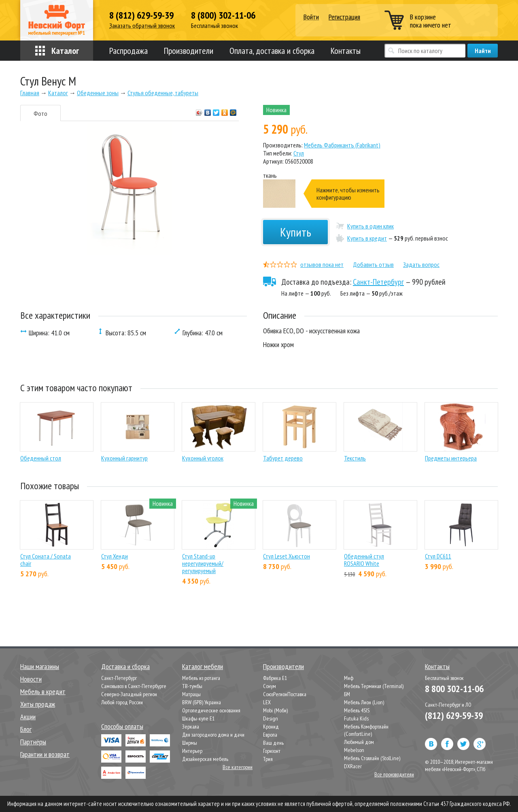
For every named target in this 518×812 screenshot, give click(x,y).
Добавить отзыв (373, 264)
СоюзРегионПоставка (285, 694)
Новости (31, 679)
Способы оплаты (122, 726)
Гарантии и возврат (45, 754)
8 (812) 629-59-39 (141, 15)
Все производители (394, 774)
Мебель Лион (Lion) (364, 702)
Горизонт (272, 751)
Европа (270, 735)
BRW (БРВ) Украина (202, 702)
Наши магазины (40, 666)
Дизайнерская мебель (205, 759)
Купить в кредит (367, 238)
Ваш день (273, 743)
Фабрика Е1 (275, 678)
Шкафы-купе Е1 (198, 718)
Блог (26, 729)
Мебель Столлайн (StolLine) (372, 758)
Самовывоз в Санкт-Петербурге (134, 686)
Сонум (270, 686)
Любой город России (122, 702)
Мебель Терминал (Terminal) (374, 686)
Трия (268, 759)
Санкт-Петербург (378, 282)
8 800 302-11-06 (454, 689)
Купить (296, 232)
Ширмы (190, 743)
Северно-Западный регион (129, 694)
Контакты (346, 51)
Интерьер (192, 751)
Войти (311, 17)
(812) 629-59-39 (454, 715)
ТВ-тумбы (192, 686)
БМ (347, 694)
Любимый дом (359, 742)
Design (271, 718)
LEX (267, 702)
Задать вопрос (421, 264)
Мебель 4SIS (357, 710)
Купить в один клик (370, 226)
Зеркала (191, 727)
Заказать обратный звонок (142, 26)
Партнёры (33, 742)
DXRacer (353, 766)
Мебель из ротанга (201, 678)
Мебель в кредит (43, 692)
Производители (189, 51)
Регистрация (344, 17)
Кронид (271, 727)
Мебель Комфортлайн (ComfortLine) (366, 730)
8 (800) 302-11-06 (223, 15)
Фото (40, 113)
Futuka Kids (356, 718)
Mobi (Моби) (275, 710)
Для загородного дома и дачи (213, 735)
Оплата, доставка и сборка (272, 51)
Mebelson (354, 750)
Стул (299, 153)
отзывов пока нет (322, 264)
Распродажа (128, 51)
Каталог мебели (203, 666)
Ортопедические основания (211, 710)
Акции (28, 717)
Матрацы (191, 694)
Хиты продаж (38, 704)
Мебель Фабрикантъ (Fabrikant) (342, 145)
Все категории (238, 767)
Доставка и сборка (125, 666)
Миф (349, 678)
